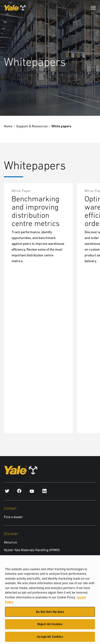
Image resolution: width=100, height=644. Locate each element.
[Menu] (93, 8)
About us (10, 542)
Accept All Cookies (50, 639)
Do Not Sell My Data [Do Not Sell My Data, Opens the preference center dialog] (50, 614)
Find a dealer (13, 517)
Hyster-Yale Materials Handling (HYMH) (32, 550)
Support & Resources (32, 126)
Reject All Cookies (50, 626)
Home (8, 126)
